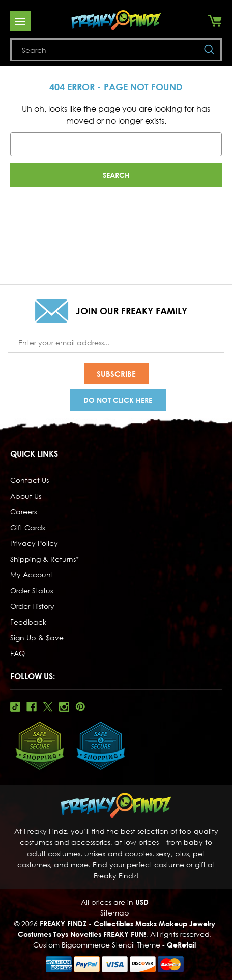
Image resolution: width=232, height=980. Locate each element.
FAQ (18, 653)
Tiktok (15, 707)
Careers (23, 512)
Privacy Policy (34, 543)
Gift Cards (27, 527)
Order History (32, 606)
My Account (32, 575)
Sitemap (115, 913)
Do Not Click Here (118, 400)
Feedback (28, 622)
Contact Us (30, 480)
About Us (26, 496)
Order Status (32, 590)
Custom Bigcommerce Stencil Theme (97, 945)
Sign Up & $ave (37, 638)
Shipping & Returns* (45, 559)
